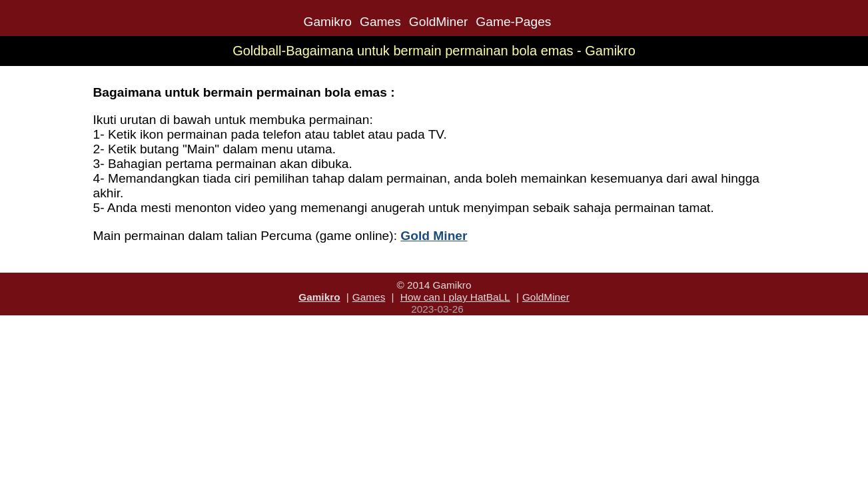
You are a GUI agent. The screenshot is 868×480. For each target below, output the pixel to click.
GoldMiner (439, 22)
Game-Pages (513, 22)
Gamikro (327, 22)
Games (380, 22)
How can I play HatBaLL (455, 297)
